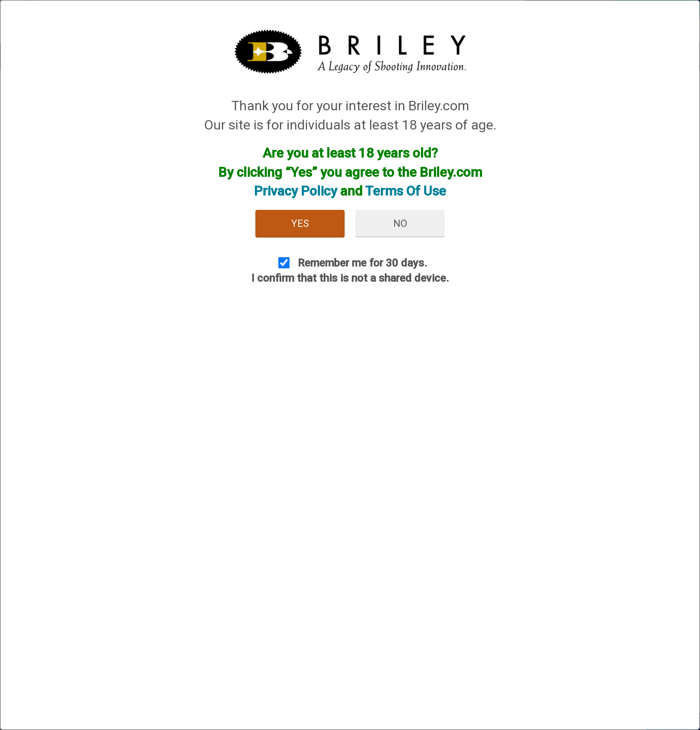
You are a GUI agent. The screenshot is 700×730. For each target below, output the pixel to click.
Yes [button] (300, 223)
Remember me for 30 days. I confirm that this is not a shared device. (350, 271)
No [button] (400, 223)
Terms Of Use (406, 191)
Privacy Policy (296, 191)
